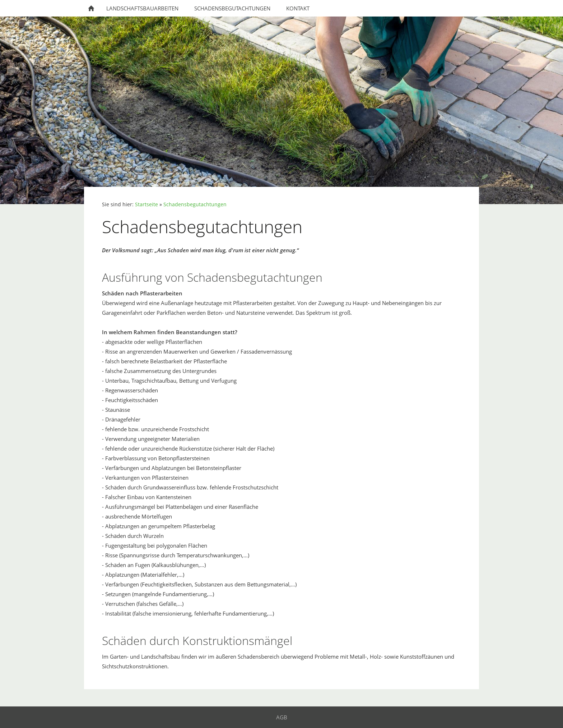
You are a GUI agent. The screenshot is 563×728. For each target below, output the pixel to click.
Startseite (146, 204)
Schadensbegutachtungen (195, 204)
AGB (282, 717)
